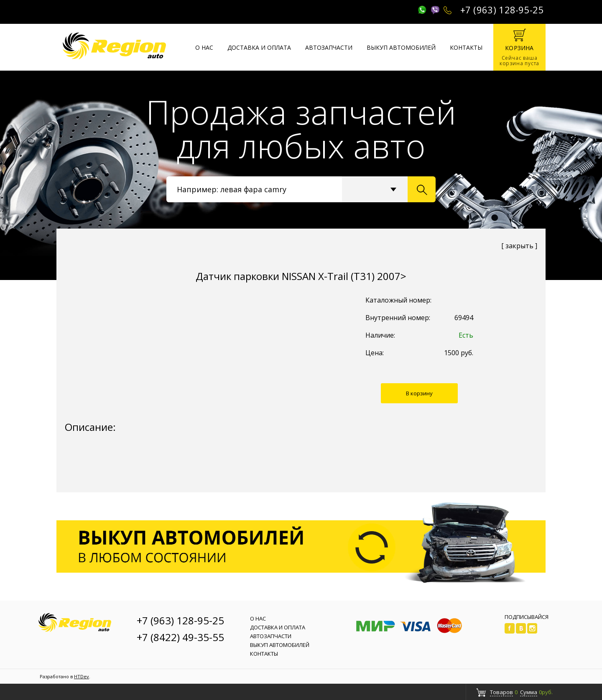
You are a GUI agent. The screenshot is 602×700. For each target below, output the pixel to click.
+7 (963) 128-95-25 (502, 10)
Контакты (466, 47)
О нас (204, 47)
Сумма (529, 692)
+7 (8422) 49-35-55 (180, 637)
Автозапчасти (329, 47)
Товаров (501, 692)
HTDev (82, 676)
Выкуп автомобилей (401, 47)
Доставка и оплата (259, 47)
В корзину (419, 393)
